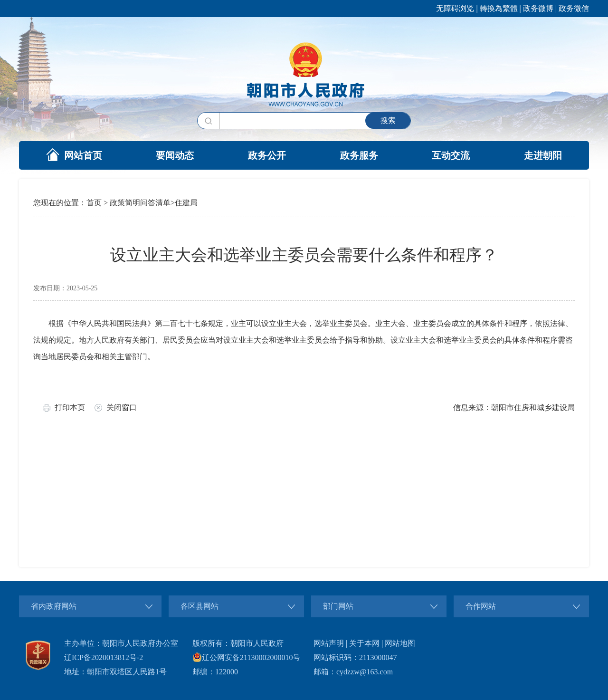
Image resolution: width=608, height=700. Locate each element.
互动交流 (451, 155)
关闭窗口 (122, 408)
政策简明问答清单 (140, 203)
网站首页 (74, 154)
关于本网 (364, 643)
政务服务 (359, 155)
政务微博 (538, 8)
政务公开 (267, 155)
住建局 (186, 203)
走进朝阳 (543, 155)
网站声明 (329, 643)
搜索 (388, 120)
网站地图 (400, 643)
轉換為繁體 (499, 8)
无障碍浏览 (455, 8)
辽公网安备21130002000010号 (246, 657)
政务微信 (574, 8)
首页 (94, 203)
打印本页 (70, 408)
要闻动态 (175, 155)
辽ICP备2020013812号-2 (104, 657)
